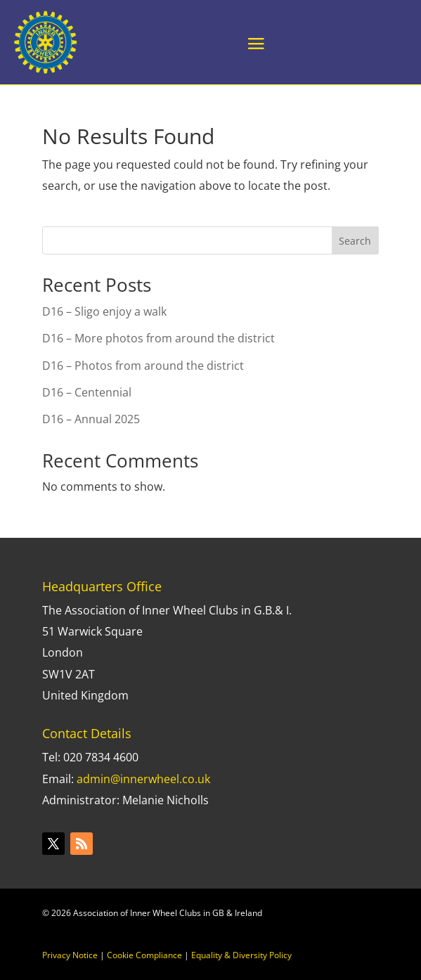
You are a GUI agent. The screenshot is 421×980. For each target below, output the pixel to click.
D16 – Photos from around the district (143, 366)
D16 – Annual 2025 (91, 419)
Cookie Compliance (144, 955)
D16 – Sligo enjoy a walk (104, 311)
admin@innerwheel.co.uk (143, 779)
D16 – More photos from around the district (158, 338)
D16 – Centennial (87, 392)
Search (355, 241)
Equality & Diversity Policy (241, 955)
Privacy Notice (70, 955)
